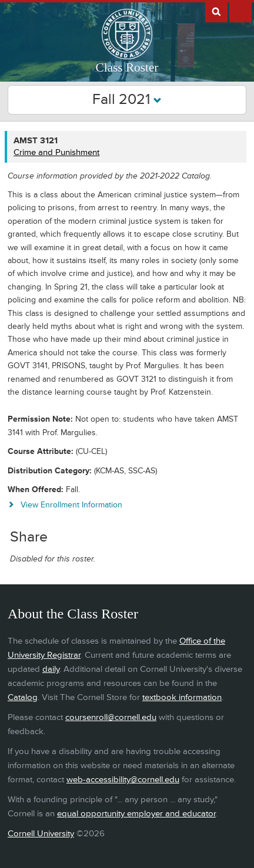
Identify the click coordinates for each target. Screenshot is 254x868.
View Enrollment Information (71, 505)
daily (51, 669)
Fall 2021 (127, 100)
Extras (240, 11)
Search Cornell (216, 11)
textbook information (182, 697)
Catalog (23, 697)
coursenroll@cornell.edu (111, 717)
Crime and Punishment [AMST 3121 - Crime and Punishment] (56, 152)
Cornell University (41, 834)
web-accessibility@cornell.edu (123, 780)
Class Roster (127, 68)
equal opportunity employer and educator (136, 814)
